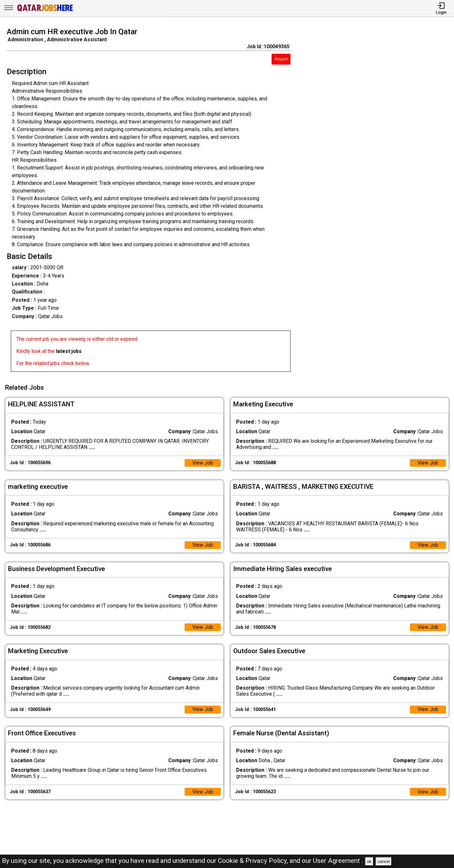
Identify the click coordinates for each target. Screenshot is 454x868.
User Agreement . (338, 861)
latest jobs (69, 351)
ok (369, 861)
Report (281, 59)
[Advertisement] (378, 201)
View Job (203, 462)
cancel (384, 861)
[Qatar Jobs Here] (45, 11)
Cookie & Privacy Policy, (254, 861)
